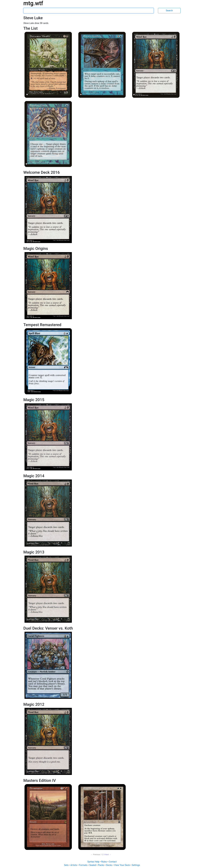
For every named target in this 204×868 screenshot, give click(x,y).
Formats (83, 865)
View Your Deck (122, 865)
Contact (113, 862)
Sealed (93, 865)
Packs (101, 865)
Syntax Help (94, 862)
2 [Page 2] (102, 854)
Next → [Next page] (108, 854)
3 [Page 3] (104, 854)
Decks (110, 865)
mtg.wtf (33, 3)
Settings (136, 865)
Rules (104, 862)
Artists (74, 865)
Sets (67, 865)
